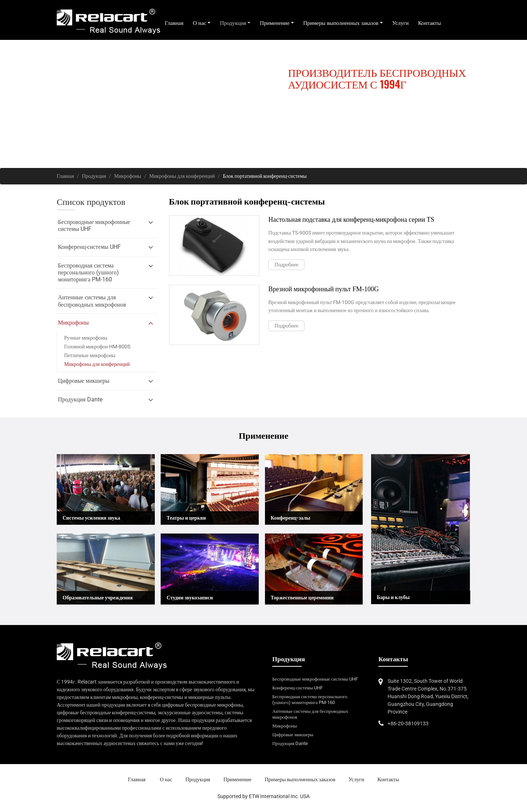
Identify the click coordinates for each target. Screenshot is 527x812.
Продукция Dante (290, 743)
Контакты (429, 23)
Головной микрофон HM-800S (97, 347)
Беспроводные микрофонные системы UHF (315, 679)
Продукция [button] (233, 23)
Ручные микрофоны (86, 338)
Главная (174, 23)
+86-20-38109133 (408, 723)
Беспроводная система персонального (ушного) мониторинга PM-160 (310, 699)
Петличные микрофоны (90, 355)
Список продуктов (91, 202)
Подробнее (286, 265)
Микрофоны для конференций (182, 176)
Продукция (94, 176)
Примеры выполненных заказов (300, 780)
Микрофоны (128, 176)
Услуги (400, 23)
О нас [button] (200, 23)
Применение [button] (275, 23)
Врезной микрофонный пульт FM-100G (324, 289)
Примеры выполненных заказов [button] (341, 23)
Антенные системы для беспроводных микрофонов (310, 714)
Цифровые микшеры (293, 735)
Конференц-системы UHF (298, 688)
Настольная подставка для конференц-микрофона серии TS (351, 220)
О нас (166, 780)
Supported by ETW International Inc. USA (263, 796)
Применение (238, 780)
